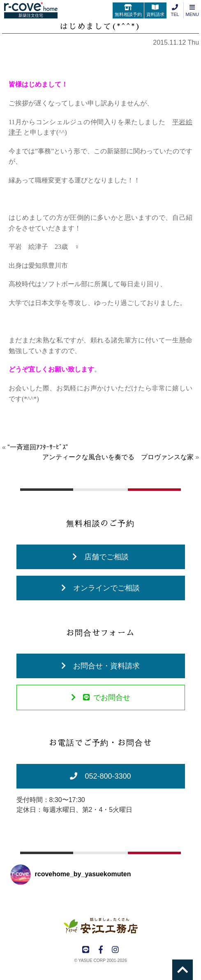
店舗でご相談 (100, 557)
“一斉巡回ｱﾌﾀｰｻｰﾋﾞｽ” (38, 447)
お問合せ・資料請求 (100, 666)
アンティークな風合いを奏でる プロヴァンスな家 (118, 457)
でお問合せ (101, 697)
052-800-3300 (100, 776)
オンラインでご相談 (100, 588)
